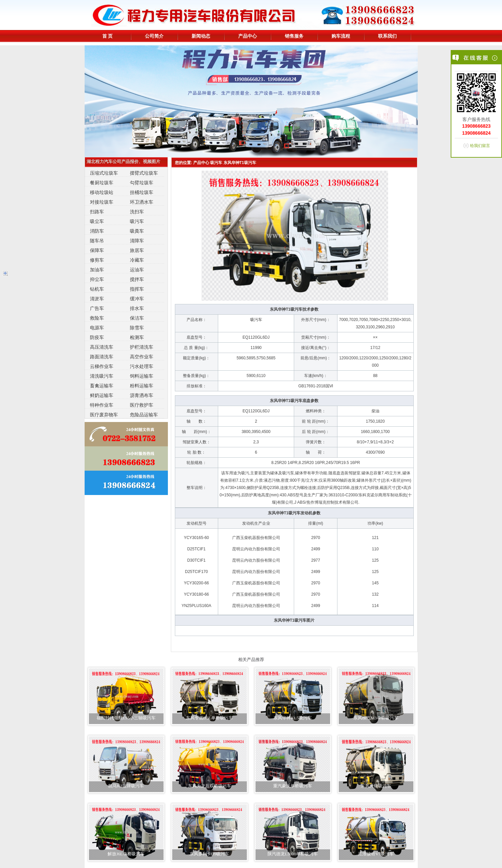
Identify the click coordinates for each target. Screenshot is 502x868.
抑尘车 (97, 279)
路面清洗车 (102, 357)
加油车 (97, 270)
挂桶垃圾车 (142, 192)
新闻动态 (201, 36)
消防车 (97, 231)
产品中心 (248, 36)
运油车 (137, 270)
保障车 (97, 250)
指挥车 (137, 289)
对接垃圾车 (102, 202)
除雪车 (137, 328)
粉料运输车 (142, 386)
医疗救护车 (142, 405)
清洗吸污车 (102, 376)
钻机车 (97, 289)
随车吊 (97, 241)
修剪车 (97, 260)
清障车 (137, 241)
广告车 (97, 308)
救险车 (97, 318)
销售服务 (294, 36)
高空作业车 (142, 357)
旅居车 (137, 250)
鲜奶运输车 (102, 395)
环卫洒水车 (142, 202)
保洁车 (137, 318)
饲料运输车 (142, 376)
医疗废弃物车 (104, 415)
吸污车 (137, 221)
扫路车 (97, 212)
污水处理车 (142, 366)
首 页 (108, 36)
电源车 (97, 328)
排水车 (137, 308)
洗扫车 (137, 212)
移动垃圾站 (102, 192)
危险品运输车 (144, 415)
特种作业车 (102, 405)
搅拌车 (137, 279)
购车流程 (341, 36)
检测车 (137, 337)
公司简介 (154, 36)
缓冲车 (137, 299)
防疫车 (97, 337)
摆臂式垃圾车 (144, 173)
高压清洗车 (102, 347)
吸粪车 (137, 231)
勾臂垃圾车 (142, 183)
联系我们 (387, 36)
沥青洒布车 (142, 395)
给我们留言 (480, 146)
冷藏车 (137, 260)
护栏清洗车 (142, 347)
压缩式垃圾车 (104, 173)
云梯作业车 (102, 366)
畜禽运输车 (102, 386)
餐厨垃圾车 (102, 183)
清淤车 (97, 299)
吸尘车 (97, 221)
